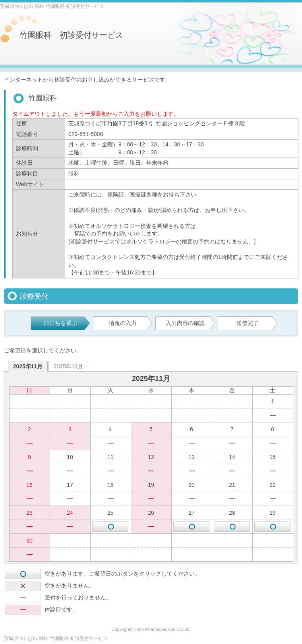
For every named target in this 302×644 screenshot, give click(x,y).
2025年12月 (69, 366)
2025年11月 (28, 366)
